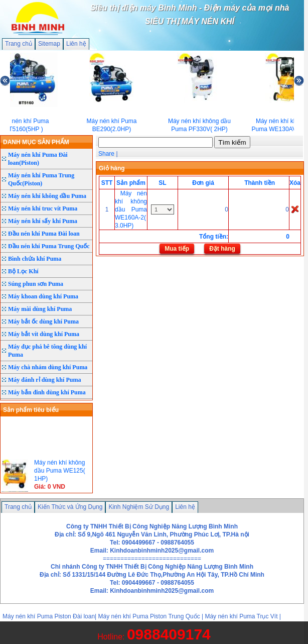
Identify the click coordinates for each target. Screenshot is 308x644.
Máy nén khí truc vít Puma (43, 208)
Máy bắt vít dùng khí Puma (44, 334)
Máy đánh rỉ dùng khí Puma (44, 380)
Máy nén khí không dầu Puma (47, 196)
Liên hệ (76, 44)
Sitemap (49, 44)
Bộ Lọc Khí (23, 271)
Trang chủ (19, 44)
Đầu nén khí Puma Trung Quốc (49, 246)
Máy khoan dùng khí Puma (43, 296)
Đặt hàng (222, 249)
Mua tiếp (177, 249)
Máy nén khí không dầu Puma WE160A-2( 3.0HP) (131, 209)
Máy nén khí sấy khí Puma (43, 221)
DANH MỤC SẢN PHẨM (36, 142)
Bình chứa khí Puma (35, 259)
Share (106, 154)
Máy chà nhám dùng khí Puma (48, 367)
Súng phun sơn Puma (36, 284)
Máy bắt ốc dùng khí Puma (43, 321)
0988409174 (169, 634)
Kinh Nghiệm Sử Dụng (139, 507)
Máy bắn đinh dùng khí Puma (47, 392)
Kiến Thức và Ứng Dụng (70, 507)
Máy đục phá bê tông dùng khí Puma (47, 351)
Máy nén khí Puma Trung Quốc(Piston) (41, 179)
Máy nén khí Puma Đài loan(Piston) (38, 159)
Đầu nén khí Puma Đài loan (44, 234)
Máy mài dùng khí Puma (40, 309)
